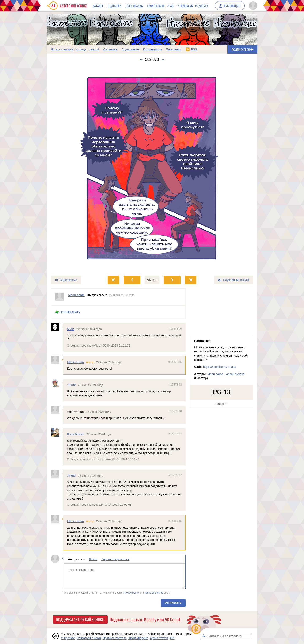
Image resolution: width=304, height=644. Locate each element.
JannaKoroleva (235, 374)
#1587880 (175, 411)
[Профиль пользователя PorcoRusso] (57, 432)
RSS (194, 49)
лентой (94, 49)
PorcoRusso (76, 434)
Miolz (71, 329)
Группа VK (186, 6)
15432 (71, 385)
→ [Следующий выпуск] (163, 59)
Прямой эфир (156, 6)
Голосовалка (134, 6)
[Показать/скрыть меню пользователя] (252, 6)
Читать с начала (62, 49)
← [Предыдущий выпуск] (141, 59)
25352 (71, 475)
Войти (93, 559)
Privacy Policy (131, 593)
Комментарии (152, 49)
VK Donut (173, 619)
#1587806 (175, 328)
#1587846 (175, 362)
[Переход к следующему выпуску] (152, 169)
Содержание (130, 49)
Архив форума (138, 638)
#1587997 (175, 475)
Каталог (98, 6)
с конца (81, 49)
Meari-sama (75, 362)
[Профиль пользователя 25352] (57, 474)
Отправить (173, 603)
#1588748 (175, 521)
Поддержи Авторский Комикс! (80, 619)
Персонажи (174, 49)
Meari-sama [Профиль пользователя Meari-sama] (76, 295)
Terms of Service (154, 593)
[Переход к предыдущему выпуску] (73, 169)
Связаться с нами (89, 638)
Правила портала (115, 638)
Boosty (203, 6)
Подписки (114, 6)
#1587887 (175, 434)
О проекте (68, 638)
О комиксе (110, 49)
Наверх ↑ (221, 404)
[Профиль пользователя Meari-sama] (60, 297)
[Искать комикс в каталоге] (204, 636)
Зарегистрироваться (115, 559)
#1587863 (175, 385)
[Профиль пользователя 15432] (57, 383)
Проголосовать (70, 312)
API (172, 6)
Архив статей (159, 638)
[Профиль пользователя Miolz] (57, 327)
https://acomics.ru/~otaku (220, 367)
